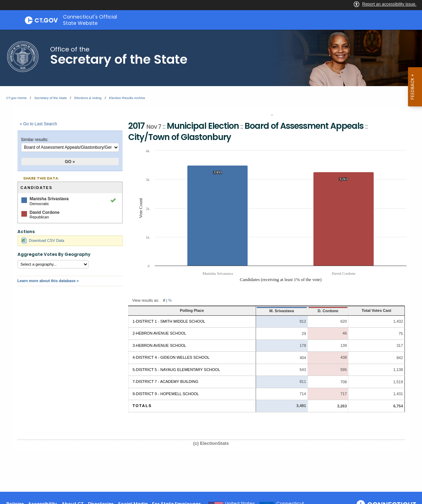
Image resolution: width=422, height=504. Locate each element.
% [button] (170, 300)
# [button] (164, 300)
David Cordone (45, 212)
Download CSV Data (43, 240)
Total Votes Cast (366, 310)
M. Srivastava (253, 311)
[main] (211, 261)
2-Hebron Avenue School (160, 333)
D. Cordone (305, 311)
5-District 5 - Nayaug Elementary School (177, 370)
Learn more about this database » (48, 281)
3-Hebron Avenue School (160, 345)
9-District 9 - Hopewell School (166, 394)
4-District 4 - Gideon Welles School (171, 357)
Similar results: (35, 140)
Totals (142, 406)
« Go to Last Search (38, 124)
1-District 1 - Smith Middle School (169, 321)
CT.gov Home (16, 98)
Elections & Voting (88, 98)
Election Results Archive (127, 98)
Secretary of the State (51, 98)
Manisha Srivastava (49, 199)
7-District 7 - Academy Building (166, 381)
